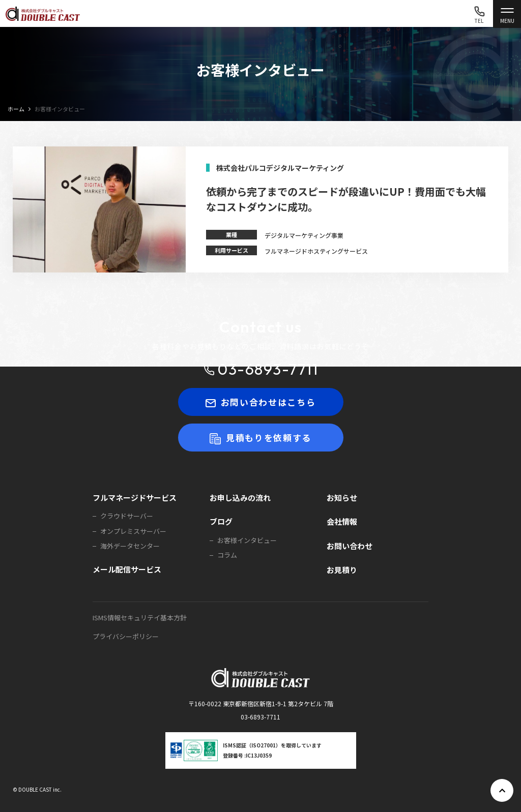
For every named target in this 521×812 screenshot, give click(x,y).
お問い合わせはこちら (261, 402)
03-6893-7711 (260, 369)
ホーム (16, 109)
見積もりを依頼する (260, 438)
